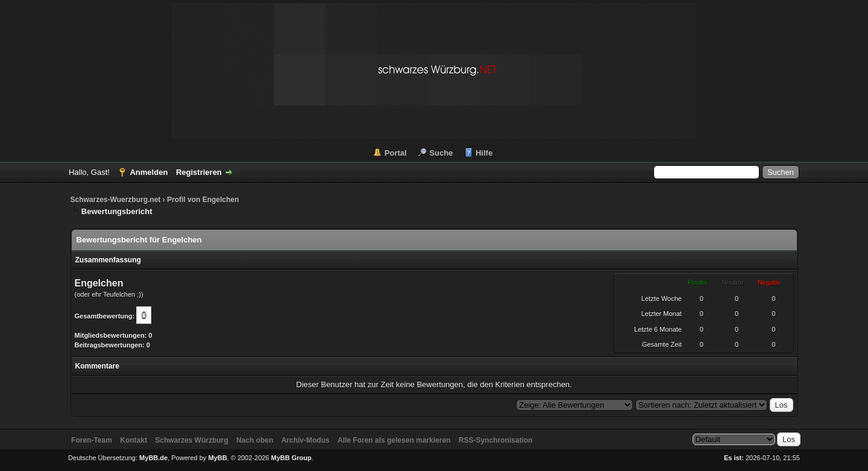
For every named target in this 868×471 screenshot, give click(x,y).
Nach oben (255, 440)
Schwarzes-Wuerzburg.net (116, 200)
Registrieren (199, 172)
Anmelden (149, 172)
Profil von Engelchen (203, 200)
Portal (396, 153)
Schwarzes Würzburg (191, 440)
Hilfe (484, 153)
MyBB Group (291, 458)
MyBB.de (153, 458)
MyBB (217, 458)
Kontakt (134, 440)
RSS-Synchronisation (496, 440)
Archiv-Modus (306, 440)
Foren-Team (92, 440)
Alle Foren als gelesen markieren (394, 440)
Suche (441, 153)
